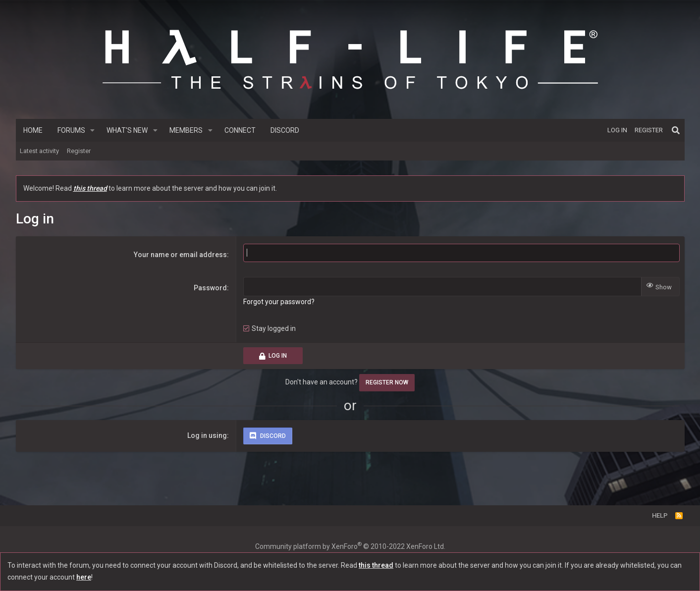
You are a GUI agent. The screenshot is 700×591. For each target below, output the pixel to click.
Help (660, 515)
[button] (92, 130)
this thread (90, 188)
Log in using (207, 435)
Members (186, 130)
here (84, 577)
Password (210, 288)
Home (33, 130)
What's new (127, 130)
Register (79, 151)
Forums (71, 130)
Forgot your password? (279, 302)
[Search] (676, 130)
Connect (240, 130)
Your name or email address (180, 255)
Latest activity (39, 151)
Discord (285, 130)
